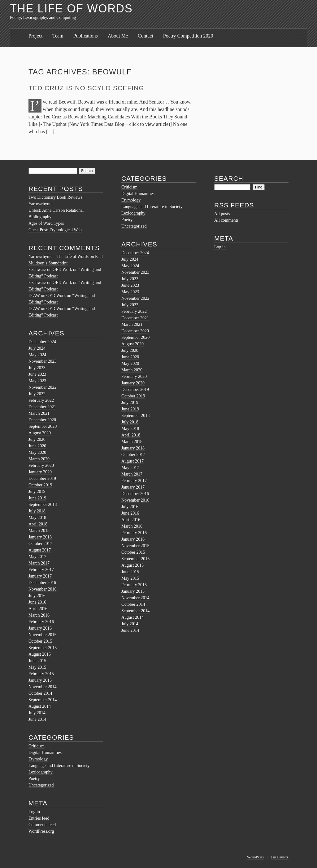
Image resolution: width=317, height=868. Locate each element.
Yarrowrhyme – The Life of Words (59, 257)
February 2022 (41, 400)
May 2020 (37, 452)
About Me (118, 36)
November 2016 (43, 589)
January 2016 (40, 628)
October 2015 (40, 641)
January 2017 (40, 576)
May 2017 (37, 557)
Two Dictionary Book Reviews (55, 197)
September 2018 (43, 505)
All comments (226, 220)
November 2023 (43, 361)
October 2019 (40, 485)
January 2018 (40, 537)
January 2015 (40, 680)
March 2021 (39, 413)
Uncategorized (41, 785)
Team (58, 36)
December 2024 (42, 342)
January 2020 (40, 472)
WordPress (255, 857)
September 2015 (43, 648)
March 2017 (39, 563)
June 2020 (37, 446)
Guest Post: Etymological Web (55, 230)
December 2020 (42, 420)
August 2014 (40, 706)
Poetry (34, 779)
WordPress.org (41, 831)
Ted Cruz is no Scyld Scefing (86, 88)
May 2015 (37, 667)
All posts (222, 214)
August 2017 (40, 550)
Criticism (37, 746)
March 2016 (39, 615)
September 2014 (43, 700)
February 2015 (41, 674)
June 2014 (37, 719)
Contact (145, 36)
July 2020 (37, 439)
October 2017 (40, 544)
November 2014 (43, 687)
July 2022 (37, 394)
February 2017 (41, 570)
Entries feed (39, 818)
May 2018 (37, 518)
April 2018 (38, 524)
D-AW (34, 296)
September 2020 (43, 426)
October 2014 (40, 693)
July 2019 (37, 492)
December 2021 (42, 407)
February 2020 (41, 465)
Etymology (38, 759)
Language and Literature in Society (59, 766)
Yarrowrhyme (40, 204)
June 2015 (37, 661)
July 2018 (37, 511)
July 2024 (37, 348)
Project (35, 36)
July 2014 (37, 713)
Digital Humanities (45, 753)
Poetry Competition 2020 (188, 36)
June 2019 (37, 498)
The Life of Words (71, 9)
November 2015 (43, 635)
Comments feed (42, 825)
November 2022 (43, 387)
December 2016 (42, 583)
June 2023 (37, 374)
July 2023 (37, 368)
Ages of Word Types (46, 223)
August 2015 (40, 654)
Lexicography (41, 772)
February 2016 (41, 622)
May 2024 (37, 355)
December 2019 (42, 478)
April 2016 (38, 609)
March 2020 (39, 459)
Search (229, 178)
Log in (34, 812)
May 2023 (37, 381)
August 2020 (40, 433)
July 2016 (37, 596)
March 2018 (39, 531)
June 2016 (37, 602)
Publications (86, 36)
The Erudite (280, 857)
